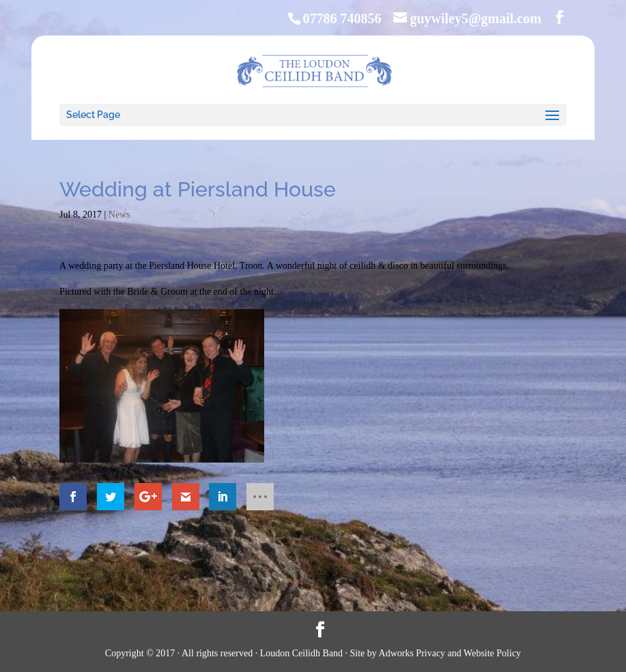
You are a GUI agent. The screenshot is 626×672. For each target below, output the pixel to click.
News (119, 215)
